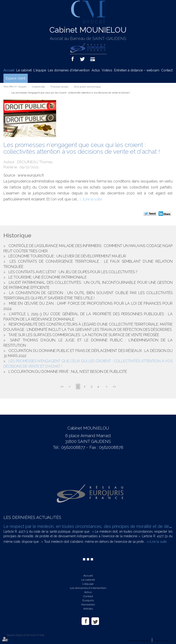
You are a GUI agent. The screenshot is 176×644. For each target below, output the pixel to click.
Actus (96, 70)
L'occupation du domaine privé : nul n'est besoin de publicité (68, 372)
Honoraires (88, 605)
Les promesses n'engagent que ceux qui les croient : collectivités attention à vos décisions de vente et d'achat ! (71, 93)
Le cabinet (24, 70)
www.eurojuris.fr (31, 175)
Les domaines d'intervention (69, 70)
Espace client (16, 78)
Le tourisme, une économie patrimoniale (48, 277)
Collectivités (38, 87)
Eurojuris (88, 600)
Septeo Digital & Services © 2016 (26, 635)
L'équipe (40, 70)
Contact (167, 70)
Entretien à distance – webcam (137, 70)
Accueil (9, 70)
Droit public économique (87, 87)
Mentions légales (139, 641)
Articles (88, 609)
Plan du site (162, 641)
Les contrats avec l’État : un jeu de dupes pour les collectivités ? (73, 272)
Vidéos (107, 70)
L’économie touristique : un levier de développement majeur (67, 256)
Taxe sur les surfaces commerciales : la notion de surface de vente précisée (84, 335)
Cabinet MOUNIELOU (88, 30)
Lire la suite (93, 199)
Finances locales (59, 87)
